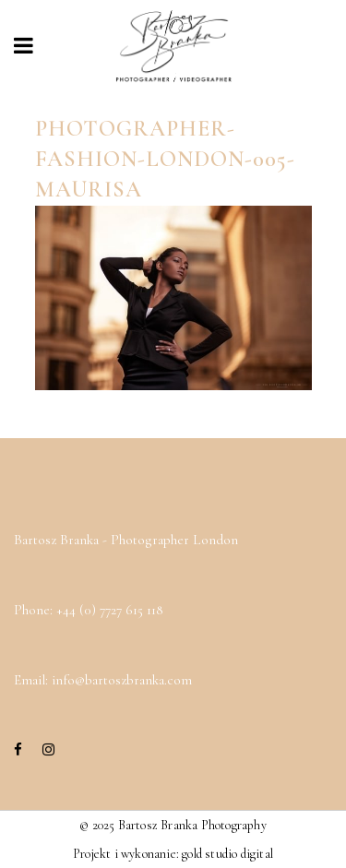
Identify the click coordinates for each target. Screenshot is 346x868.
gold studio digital (227, 854)
